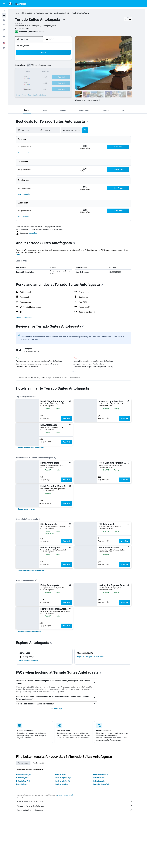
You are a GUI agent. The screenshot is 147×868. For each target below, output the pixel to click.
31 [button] (64, 83)
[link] (35, 448)
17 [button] (64, 72)
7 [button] (48, 66)
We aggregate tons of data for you (79, 806)
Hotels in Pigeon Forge (67, 778)
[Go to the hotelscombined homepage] (17, 4)
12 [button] (37, 72)
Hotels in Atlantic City (66, 781)
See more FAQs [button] (60, 709)
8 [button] (53, 66)
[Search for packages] (4, 25)
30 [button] (59, 83)
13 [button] (42, 72)
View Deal (70, 418)
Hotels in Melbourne (104, 775)
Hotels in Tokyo (26, 784)
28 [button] (48, 83)
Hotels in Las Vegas (27, 775)
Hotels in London (103, 781)
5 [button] (37, 66)
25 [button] (70, 77)
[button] (4, 4)
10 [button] (64, 66)
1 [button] (53, 61)
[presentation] (104, 100)
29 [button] (53, 83)
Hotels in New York (27, 781)
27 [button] (42, 83)
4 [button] (70, 61)
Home (21, 13)
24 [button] (64, 77)
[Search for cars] (4, 20)
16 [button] (59, 72)
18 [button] (70, 72)
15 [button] (53, 72)
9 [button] (59, 66)
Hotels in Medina (103, 778)
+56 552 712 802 (26, 28)
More (22, 255)
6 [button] (42, 66)
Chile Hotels (29, 13)
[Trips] (4, 36)
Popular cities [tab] (27, 763)
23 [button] (59, 77)
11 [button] (70, 66)
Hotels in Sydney (26, 778)
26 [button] (37, 83)
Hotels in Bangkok (65, 784)
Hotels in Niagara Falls (105, 784)
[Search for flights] (4, 11)
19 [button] (37, 77)
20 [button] (42, 77)
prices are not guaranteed (69, 795)
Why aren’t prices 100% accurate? (79, 810)
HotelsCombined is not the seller (79, 802)
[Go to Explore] (4, 30)
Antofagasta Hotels (46, 13)
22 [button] (53, 77)
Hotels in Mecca (64, 775)
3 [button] (64, 61)
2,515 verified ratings (40, 32)
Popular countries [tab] (43, 763)
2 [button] (59, 61)
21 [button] (48, 77)
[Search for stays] (4, 15)
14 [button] (48, 72)
